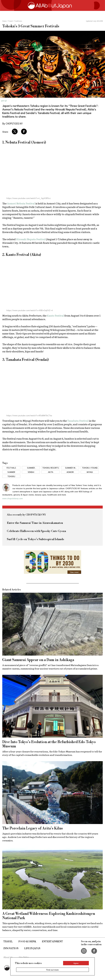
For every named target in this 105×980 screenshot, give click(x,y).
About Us (8, 957)
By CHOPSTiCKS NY (13, 123)
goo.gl (4, 100)
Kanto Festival (55, 315)
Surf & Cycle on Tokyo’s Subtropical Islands (35, 539)
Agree (76, 963)
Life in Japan (32, 948)
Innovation (11, 948)
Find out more (52, 970)
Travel (8, 942)
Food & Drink (27, 942)
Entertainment (52, 942)
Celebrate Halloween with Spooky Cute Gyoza (36, 531)
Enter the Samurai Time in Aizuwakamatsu (35, 523)
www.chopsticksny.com (13, 498)
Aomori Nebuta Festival (21, 203)
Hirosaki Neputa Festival (31, 239)
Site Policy (24, 957)
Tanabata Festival (78, 421)
